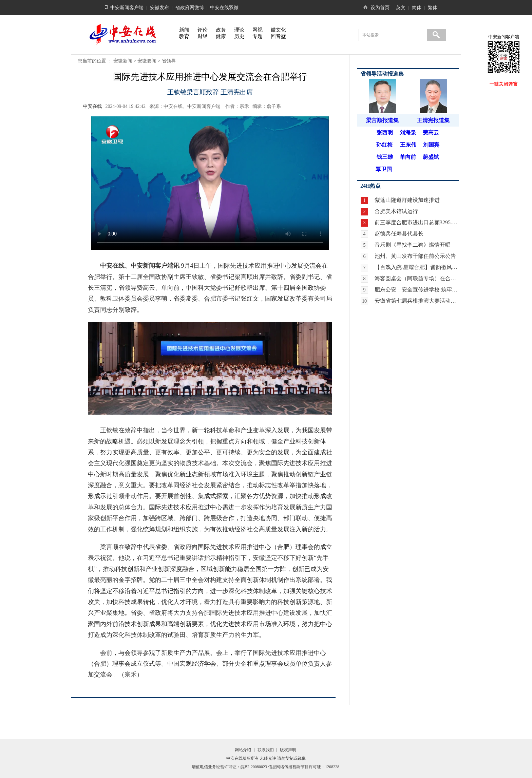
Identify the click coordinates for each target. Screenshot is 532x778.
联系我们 (266, 750)
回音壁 (278, 36)
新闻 (184, 30)
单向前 (408, 157)
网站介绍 (243, 750)
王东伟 (408, 145)
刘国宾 (431, 145)
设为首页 (380, 8)
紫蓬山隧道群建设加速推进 (407, 200)
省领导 (169, 61)
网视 (258, 30)
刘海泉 (408, 132)
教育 (184, 36)
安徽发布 (159, 8)
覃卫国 (384, 169)
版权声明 (288, 750)
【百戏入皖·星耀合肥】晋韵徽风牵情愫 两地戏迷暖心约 (417, 267)
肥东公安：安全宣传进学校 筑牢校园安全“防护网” (417, 290)
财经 (203, 36)
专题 (258, 36)
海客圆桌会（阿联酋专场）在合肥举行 (417, 278)
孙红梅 (384, 145)
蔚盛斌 (431, 157)
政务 (221, 30)
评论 (203, 30)
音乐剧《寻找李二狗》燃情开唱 (413, 245)
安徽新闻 (123, 61)
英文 (401, 8)
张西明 (385, 132)
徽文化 (278, 30)
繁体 (433, 8)
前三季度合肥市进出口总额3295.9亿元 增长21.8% (417, 222)
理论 (239, 30)
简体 (417, 8)
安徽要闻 (147, 61)
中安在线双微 (224, 8)
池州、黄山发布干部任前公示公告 (415, 256)
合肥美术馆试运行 (396, 211)
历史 (239, 36)
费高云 (431, 132)
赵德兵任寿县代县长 (399, 234)
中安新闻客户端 (127, 8)
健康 (221, 36)
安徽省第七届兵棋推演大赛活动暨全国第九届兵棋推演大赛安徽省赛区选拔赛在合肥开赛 (417, 301)
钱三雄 (385, 157)
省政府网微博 (190, 8)
